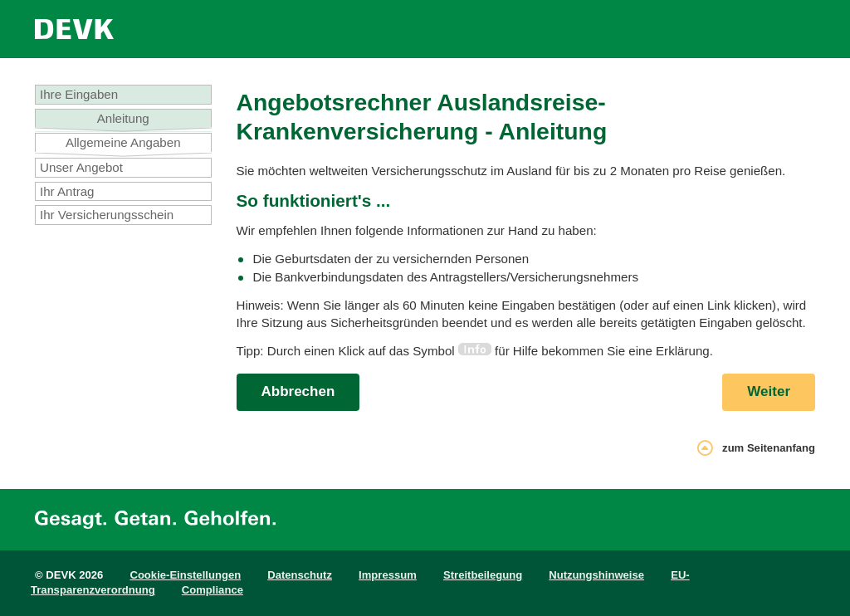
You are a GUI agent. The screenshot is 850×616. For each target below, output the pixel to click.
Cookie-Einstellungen (185, 575)
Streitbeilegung (483, 575)
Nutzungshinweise (596, 575)
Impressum (388, 575)
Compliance (212, 590)
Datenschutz (300, 575)
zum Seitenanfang (756, 450)
